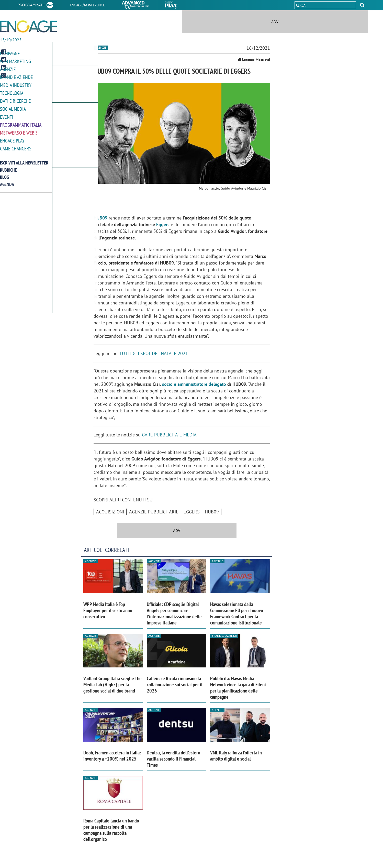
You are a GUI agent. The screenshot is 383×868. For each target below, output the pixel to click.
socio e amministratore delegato (194, 384)
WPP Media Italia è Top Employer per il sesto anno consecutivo (108, 610)
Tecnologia (11, 92)
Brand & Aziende (224, 636)
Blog (4, 174)
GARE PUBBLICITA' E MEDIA (169, 435)
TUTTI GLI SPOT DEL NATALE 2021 (154, 353)
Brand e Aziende (15, 76)
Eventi (6, 115)
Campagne (9, 53)
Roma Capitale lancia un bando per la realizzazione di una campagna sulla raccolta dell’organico (111, 830)
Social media (12, 107)
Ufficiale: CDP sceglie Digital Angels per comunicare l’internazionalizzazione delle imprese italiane (174, 613)
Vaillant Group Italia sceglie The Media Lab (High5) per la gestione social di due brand (112, 685)
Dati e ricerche (14, 99)
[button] (362, 5)
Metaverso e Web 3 (18, 130)
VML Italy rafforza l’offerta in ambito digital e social (236, 756)
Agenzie (7, 69)
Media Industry (15, 84)
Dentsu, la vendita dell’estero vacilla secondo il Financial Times (173, 759)
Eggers (163, 224)
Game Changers (15, 145)
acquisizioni (110, 512)
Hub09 (212, 512)
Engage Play (12, 138)
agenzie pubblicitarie (154, 512)
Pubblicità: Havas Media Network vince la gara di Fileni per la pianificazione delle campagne (238, 688)
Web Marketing (14, 61)
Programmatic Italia (20, 122)
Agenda (7, 181)
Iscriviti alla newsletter (24, 160)
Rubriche (8, 167)
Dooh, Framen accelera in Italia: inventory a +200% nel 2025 (112, 756)
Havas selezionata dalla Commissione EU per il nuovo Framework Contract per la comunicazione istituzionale (237, 613)
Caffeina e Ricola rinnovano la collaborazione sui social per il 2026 (175, 685)
